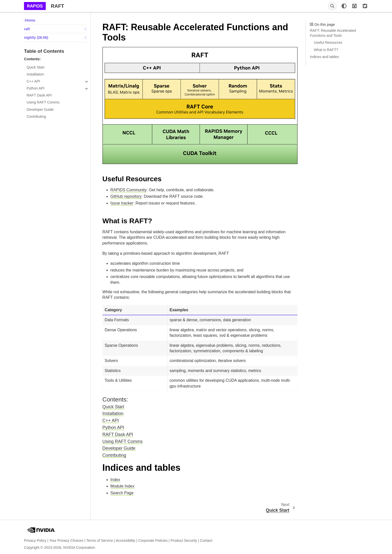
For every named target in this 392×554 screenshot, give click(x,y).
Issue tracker (122, 203)
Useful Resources (328, 42)
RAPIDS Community (129, 190)
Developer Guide (40, 109)
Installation (35, 74)
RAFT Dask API (39, 95)
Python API (35, 88)
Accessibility (125, 540)
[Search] (332, 6)
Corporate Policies (153, 540)
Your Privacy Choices (66, 540)
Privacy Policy (35, 540)
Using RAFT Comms (43, 102)
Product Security (184, 540)
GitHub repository (126, 196)
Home (30, 20)
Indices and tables (324, 57)
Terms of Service (100, 540)
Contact (206, 540)
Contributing (36, 116)
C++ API (33, 81)
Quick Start (35, 67)
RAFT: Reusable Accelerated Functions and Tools (333, 33)
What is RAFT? (326, 50)
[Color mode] (344, 6)
